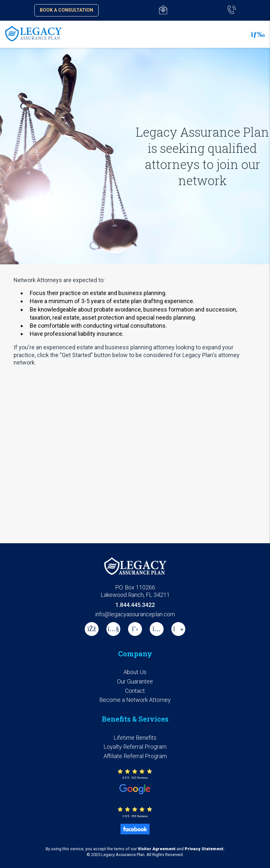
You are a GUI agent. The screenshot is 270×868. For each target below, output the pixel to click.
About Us (135, 672)
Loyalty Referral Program (135, 747)
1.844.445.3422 (135, 605)
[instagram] (157, 629)
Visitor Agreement (157, 849)
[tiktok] (178, 629)
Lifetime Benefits (135, 738)
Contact (135, 691)
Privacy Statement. (205, 849)
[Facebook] (92, 629)
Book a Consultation (66, 10)
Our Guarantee (135, 681)
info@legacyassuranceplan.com (135, 614)
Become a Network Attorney (135, 700)
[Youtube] (113, 629)
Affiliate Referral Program (135, 756)
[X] (135, 629)
